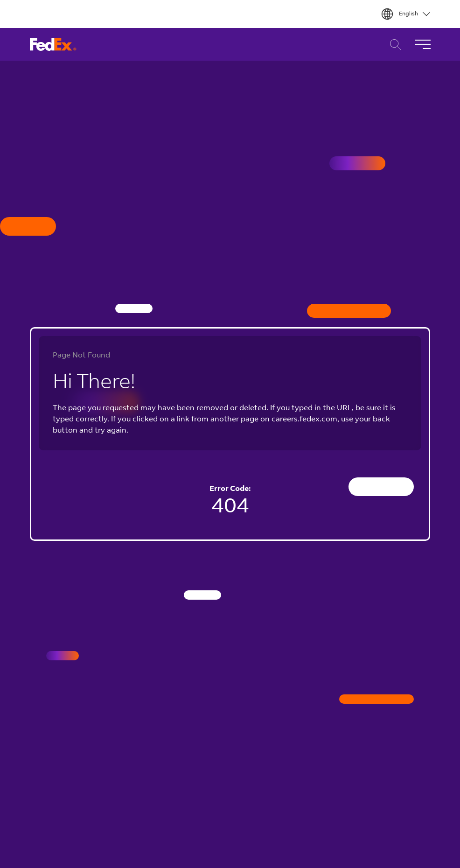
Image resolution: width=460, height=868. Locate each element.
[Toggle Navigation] (423, 44)
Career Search (393, 45)
